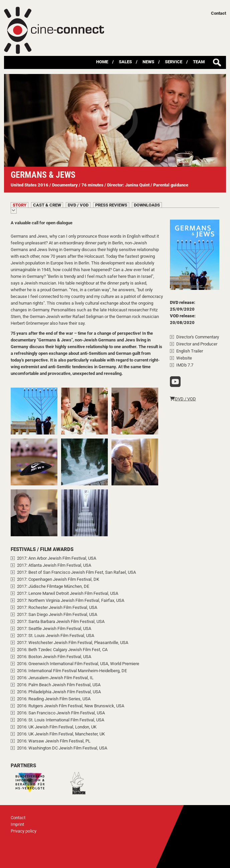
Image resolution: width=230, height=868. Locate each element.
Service (174, 62)
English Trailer (190, 351)
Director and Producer (197, 344)
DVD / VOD (183, 399)
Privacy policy (24, 831)
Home (102, 62)
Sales (125, 62)
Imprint (17, 824)
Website (184, 358)
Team (199, 62)
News (148, 62)
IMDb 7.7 (185, 365)
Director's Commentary (198, 337)
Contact (218, 13)
